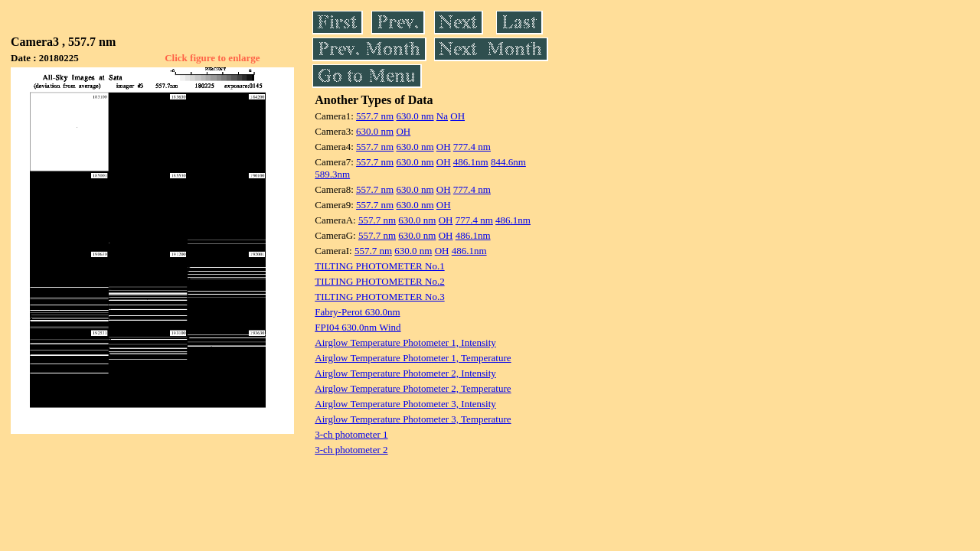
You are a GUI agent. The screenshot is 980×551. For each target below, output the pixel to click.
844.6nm (508, 162)
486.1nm (471, 162)
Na (442, 116)
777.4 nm (472, 147)
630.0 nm (415, 116)
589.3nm (332, 174)
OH (457, 116)
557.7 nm (375, 116)
